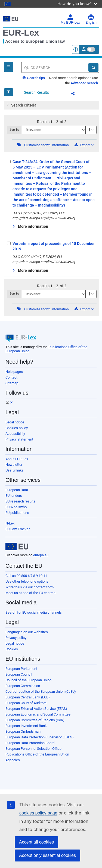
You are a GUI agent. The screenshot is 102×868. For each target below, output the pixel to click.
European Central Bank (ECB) (28, 697)
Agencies (13, 760)
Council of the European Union (28, 680)
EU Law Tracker (18, 529)
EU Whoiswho (16, 507)
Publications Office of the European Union (37, 754)
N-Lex (10, 523)
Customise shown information (47, 145)
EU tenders (14, 496)
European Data (17, 490)
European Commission (23, 686)
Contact (11, 377)
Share (76, 95)
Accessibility (15, 434)
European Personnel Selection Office (33, 749)
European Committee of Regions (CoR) (35, 720)
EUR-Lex (21, 33)
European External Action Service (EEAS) (36, 709)
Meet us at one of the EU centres (30, 593)
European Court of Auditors (26, 703)
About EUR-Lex (17, 459)
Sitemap (12, 383)
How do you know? (77, 4)
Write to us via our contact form (30, 587)
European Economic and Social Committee (38, 714)
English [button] (91, 19)
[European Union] (17, 547)
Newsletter (14, 465)
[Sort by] (54, 130)
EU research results (20, 501)
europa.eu (41, 555)
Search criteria (21, 105)
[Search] (93, 67)
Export (84, 145)
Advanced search (84, 83)
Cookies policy (17, 428)
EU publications (17, 513)
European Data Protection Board (30, 743)
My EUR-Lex (70, 19)
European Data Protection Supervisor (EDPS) (40, 737)
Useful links (15, 470)
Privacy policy (16, 638)
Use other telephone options (27, 581)
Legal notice (15, 422)
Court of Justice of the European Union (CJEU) (41, 691)
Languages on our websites (27, 632)
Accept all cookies (36, 842)
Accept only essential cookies (47, 855)
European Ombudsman (23, 731)
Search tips (34, 78)
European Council (19, 674)
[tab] (52, 105)
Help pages (14, 372)
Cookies (12, 649)
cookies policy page (38, 813)
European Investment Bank (26, 726)
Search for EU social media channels (34, 612)
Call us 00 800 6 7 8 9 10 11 (26, 576)
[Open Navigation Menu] (9, 67)
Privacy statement (19, 439)
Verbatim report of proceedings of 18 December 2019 (54, 246)
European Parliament (21, 669)
